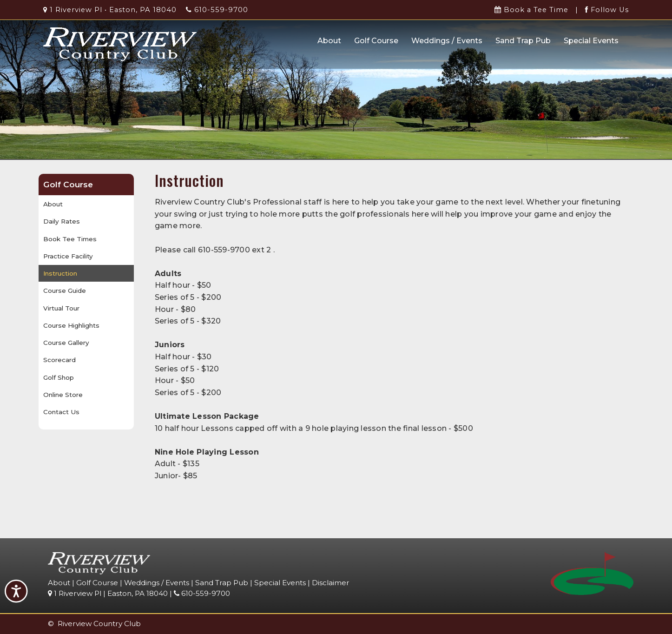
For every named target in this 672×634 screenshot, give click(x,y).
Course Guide (65, 291)
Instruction (60, 273)
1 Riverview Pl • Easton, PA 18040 (110, 10)
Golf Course (376, 41)
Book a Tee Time (531, 10)
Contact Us (61, 412)
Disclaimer (331, 583)
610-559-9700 (217, 10)
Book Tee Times (70, 239)
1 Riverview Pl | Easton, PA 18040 (108, 593)
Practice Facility (68, 256)
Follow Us (607, 10)
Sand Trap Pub (523, 41)
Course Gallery (66, 343)
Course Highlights (71, 325)
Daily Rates (62, 221)
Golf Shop (59, 377)
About (329, 41)
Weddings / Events (447, 41)
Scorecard (59, 360)
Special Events (591, 41)
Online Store (63, 395)
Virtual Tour (61, 308)
